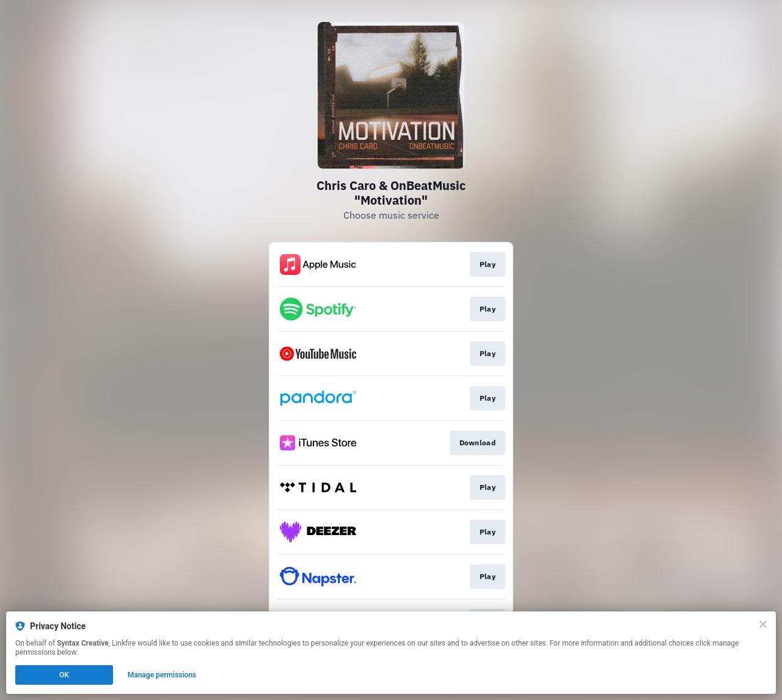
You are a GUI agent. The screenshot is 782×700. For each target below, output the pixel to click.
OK (64, 675)
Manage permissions (162, 675)
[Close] (763, 624)
